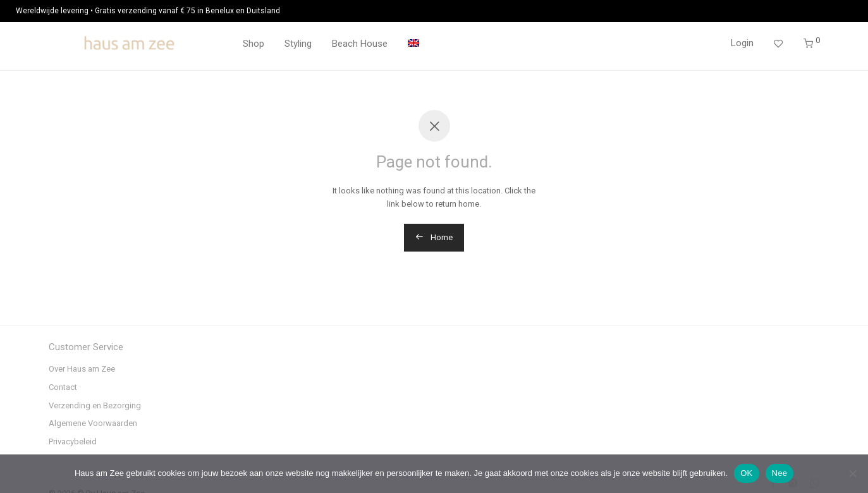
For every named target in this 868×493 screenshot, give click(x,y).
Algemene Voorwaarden (93, 423)
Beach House (360, 44)
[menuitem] (413, 44)
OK (746, 473)
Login (742, 43)
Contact (63, 387)
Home (434, 237)
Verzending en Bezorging (95, 405)
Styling (298, 44)
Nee (780, 473)
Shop (254, 44)
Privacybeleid (73, 441)
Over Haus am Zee (82, 369)
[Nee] (852, 473)
